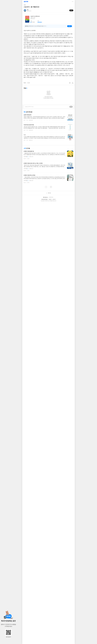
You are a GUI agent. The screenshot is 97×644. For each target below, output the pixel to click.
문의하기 (54, 199)
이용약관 (50, 199)
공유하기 (73, 83)
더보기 (73, 2)
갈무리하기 (70, 83)
